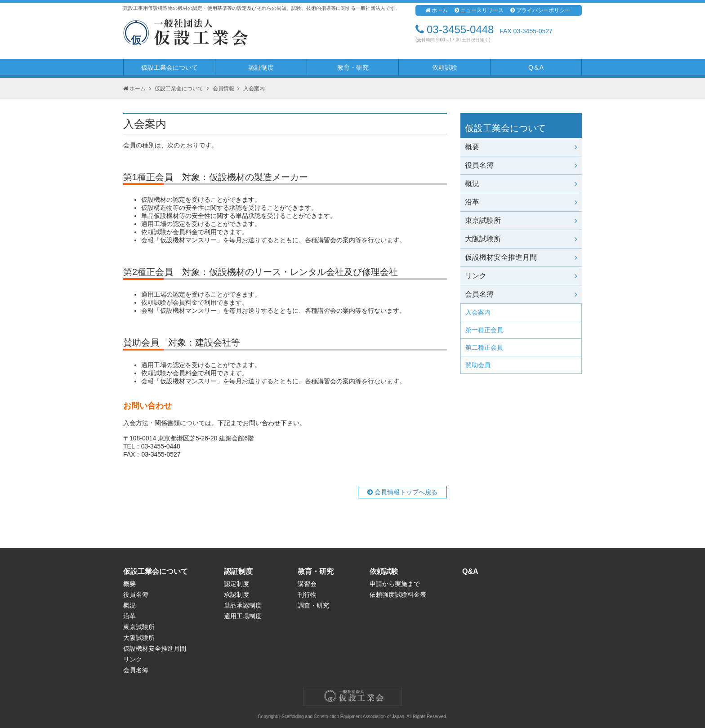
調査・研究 (313, 605)
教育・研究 (353, 67)
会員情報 (223, 89)
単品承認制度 (243, 605)
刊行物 (307, 595)
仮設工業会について (170, 67)
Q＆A (536, 67)
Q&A (470, 571)
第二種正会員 (484, 347)
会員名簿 (521, 294)
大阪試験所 (521, 239)
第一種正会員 (484, 330)
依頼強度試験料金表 (398, 595)
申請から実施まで (395, 584)
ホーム (437, 10)
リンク (521, 276)
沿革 (521, 202)
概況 (521, 184)
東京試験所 (521, 220)
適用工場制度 (243, 616)
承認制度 (236, 595)
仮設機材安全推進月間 (521, 257)
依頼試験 (445, 67)
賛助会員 (478, 365)
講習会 (307, 584)
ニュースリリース (479, 10)
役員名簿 (521, 165)
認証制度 (261, 67)
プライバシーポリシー (540, 10)
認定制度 (236, 584)
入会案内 (478, 312)
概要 (521, 147)
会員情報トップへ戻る (402, 492)
